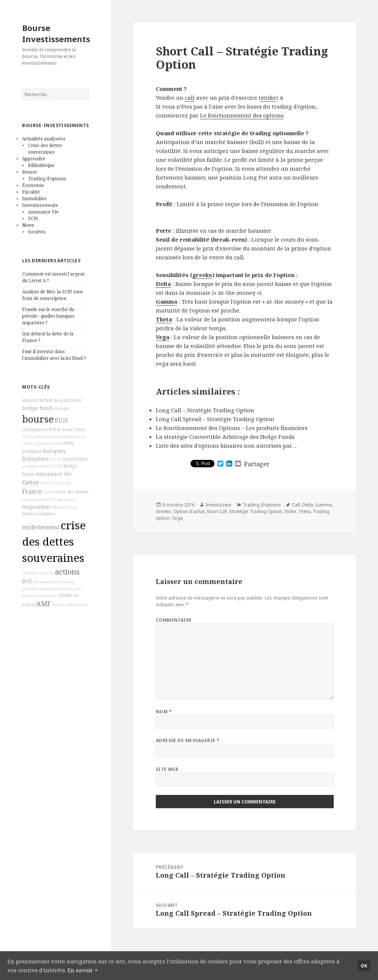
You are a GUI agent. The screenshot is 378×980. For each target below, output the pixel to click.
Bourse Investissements (56, 33)
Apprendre (34, 159)
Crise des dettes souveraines (45, 149)
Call (296, 505)
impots (30, 400)
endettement (41, 527)
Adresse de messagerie (188, 740)
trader (65, 483)
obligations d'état (41, 429)
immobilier (75, 459)
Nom (164, 712)
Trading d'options (47, 179)
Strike (49, 492)
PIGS (61, 420)
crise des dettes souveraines (54, 542)
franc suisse (64, 499)
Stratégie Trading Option (256, 511)
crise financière (47, 437)
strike (268, 98)
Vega (163, 337)
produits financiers (40, 589)
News (28, 225)
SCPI (33, 218)
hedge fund (37, 408)
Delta (163, 284)
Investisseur (219, 505)
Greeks (163, 511)
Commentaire (174, 620)
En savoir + (83, 970)
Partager (257, 464)
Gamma (166, 301)
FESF (27, 437)
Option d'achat (48, 443)
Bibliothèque (41, 165)
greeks (202, 275)
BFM (44, 483)
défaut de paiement (60, 400)
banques (46, 514)
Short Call (217, 511)
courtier (46, 573)
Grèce (30, 482)
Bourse (30, 172)
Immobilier (35, 199)
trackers (30, 573)
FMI (59, 466)
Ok (364, 966)
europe (61, 408)
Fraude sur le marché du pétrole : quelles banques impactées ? (48, 316)
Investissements (40, 205)
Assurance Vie (43, 212)
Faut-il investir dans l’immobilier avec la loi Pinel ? (54, 355)
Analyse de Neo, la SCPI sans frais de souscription (53, 295)
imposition (36, 507)
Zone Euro (73, 429)
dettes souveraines (70, 605)
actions (67, 572)
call (190, 98)
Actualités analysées (44, 139)
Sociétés (37, 232)
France (32, 491)
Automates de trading (54, 582)
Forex (56, 459)
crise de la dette (37, 499)
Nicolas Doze (64, 507)
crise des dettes (72, 492)
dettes (29, 514)
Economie (33, 185)
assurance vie (54, 474)
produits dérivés (38, 466)
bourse (38, 419)
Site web (167, 769)
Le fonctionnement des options (242, 115)
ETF (54, 483)
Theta (164, 319)
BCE (27, 581)
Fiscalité (31, 192)
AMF (44, 604)
